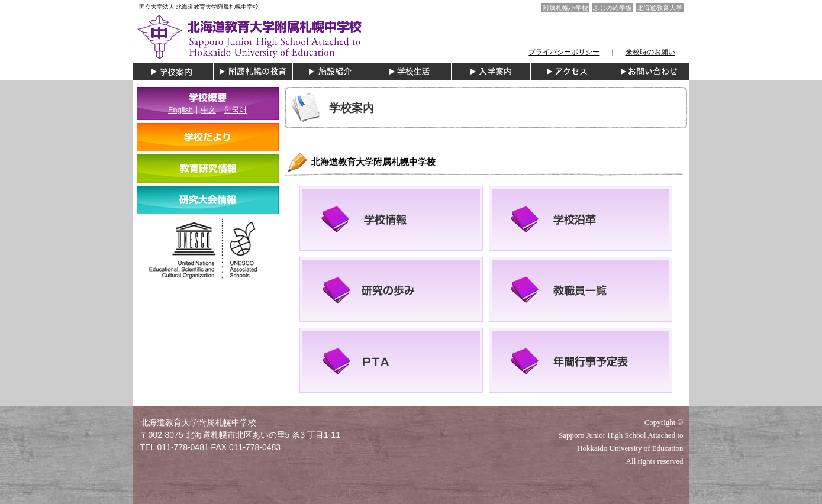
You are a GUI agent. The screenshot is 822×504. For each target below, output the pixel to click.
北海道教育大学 (660, 8)
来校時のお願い (650, 52)
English (180, 110)
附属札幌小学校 (565, 8)
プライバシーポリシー (564, 52)
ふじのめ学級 (613, 8)
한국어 (235, 110)
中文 (208, 110)
